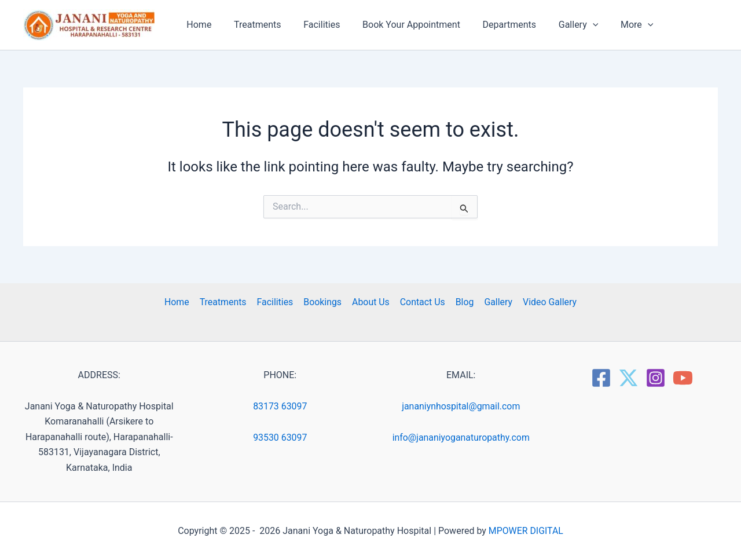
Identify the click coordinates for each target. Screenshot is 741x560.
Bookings (324, 302)
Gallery (496, 302)
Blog (463, 302)
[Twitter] (628, 378)
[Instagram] (656, 378)
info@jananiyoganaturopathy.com (461, 438)
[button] (571, 25)
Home (197, 25)
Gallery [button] (557, 25)
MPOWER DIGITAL (526, 531)
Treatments (252, 25)
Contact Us (422, 302)
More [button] (612, 25)
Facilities (312, 25)
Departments (492, 25)
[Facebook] (601, 378)
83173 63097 (280, 406)
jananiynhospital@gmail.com (461, 406)
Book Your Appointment (398, 25)
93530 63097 (280, 438)
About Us (371, 302)
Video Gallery (546, 302)
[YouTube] (683, 378)
